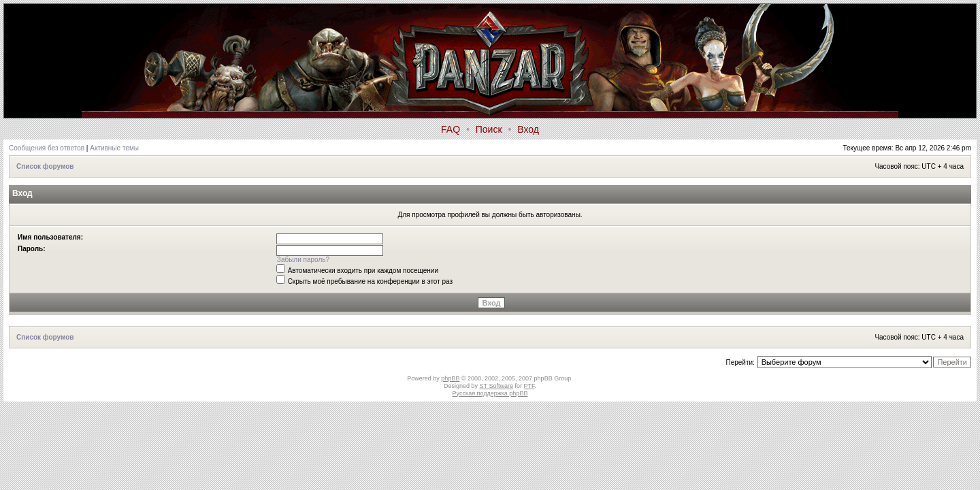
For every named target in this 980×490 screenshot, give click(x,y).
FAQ (451, 129)
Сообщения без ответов (47, 148)
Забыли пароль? (303, 260)
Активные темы (114, 148)
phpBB (450, 378)
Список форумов (45, 166)
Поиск (489, 129)
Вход (528, 129)
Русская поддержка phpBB (490, 393)
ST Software (496, 386)
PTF (529, 386)
